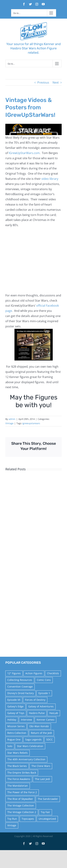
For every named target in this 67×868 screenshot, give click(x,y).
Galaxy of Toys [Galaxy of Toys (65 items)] (16, 713)
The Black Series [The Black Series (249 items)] (17, 766)
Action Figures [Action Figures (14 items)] (34, 673)
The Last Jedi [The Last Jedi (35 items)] (42, 779)
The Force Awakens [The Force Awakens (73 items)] (19, 779)
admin (12, 419)
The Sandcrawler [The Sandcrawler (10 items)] (48, 799)
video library (50, 179)
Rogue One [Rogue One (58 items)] (14, 739)
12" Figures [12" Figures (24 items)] (14, 673)
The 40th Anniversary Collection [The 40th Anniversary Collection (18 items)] (26, 759)
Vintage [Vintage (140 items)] (12, 825)
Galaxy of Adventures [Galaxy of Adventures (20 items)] (41, 706)
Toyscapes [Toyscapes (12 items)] (28, 819)
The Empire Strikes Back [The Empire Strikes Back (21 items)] (22, 773)
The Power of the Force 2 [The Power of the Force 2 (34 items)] (22, 792)
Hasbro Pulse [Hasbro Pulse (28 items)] (37, 713)
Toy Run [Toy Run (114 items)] (12, 819)
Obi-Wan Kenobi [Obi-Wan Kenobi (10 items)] (39, 726)
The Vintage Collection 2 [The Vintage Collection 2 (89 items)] (22, 812)
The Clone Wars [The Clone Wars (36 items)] (41, 766)
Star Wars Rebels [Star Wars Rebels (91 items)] (18, 753)
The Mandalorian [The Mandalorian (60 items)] (18, 786)
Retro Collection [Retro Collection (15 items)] (17, 733)
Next (56, 82)
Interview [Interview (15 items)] (26, 720)
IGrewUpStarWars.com (24, 153)
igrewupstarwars (31, 423)
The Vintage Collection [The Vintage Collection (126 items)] (21, 805)
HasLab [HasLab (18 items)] (54, 713)
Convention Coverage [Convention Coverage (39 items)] (20, 687)
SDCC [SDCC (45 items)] (49, 739)
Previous (43, 82)
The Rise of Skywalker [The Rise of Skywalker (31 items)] (20, 799)
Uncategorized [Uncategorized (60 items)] (47, 819)
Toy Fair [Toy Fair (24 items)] (45, 812)
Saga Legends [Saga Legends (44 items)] (33, 739)
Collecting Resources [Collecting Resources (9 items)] (20, 680)
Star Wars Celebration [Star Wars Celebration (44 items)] (30, 746)
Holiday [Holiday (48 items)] (12, 720)
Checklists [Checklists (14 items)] (53, 673)
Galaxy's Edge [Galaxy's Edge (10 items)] (15, 706)
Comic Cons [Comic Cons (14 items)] (44, 680)
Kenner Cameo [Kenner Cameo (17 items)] (45, 720)
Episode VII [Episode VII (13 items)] (14, 700)
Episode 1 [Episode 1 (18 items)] (44, 693)
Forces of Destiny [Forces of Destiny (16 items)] (35, 700)
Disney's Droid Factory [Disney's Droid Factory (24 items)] (21, 693)
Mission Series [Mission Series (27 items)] (16, 726)
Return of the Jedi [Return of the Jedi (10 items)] (41, 733)
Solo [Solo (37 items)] (10, 746)
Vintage (9, 423)
